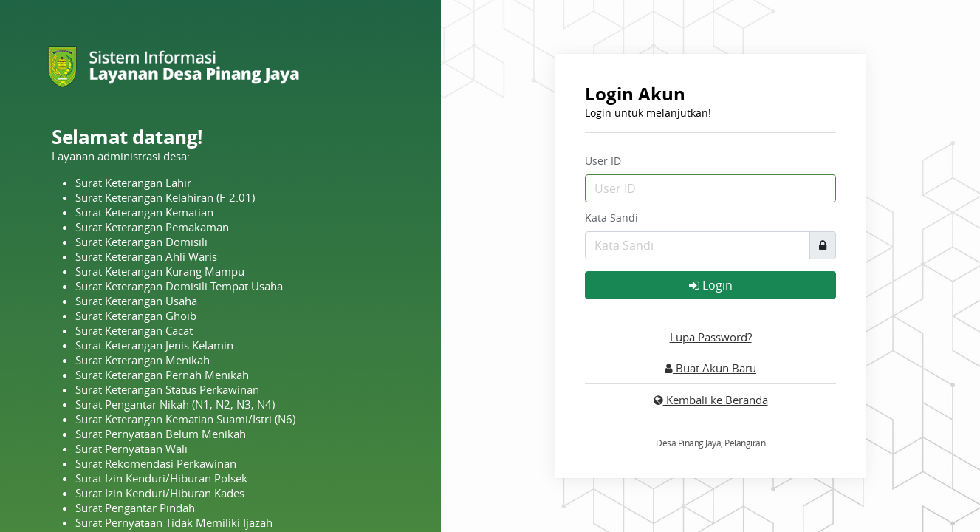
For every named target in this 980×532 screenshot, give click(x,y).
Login (711, 285)
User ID (603, 161)
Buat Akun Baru (710, 368)
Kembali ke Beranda (711, 400)
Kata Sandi (611, 218)
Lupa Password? (711, 337)
